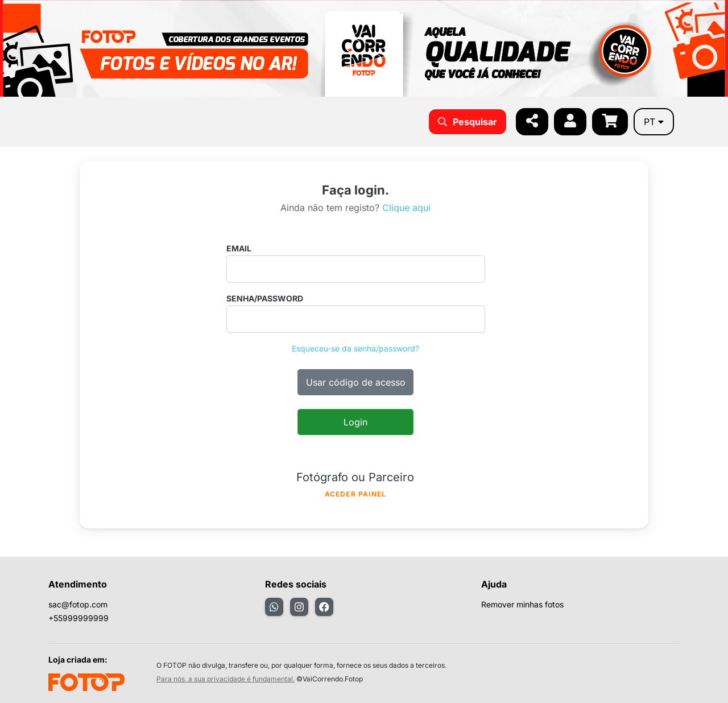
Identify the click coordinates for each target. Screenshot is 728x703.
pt (654, 122)
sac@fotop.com (78, 604)
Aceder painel (356, 494)
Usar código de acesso (356, 382)
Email (239, 248)
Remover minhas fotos (522, 604)
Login (355, 422)
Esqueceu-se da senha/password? (355, 348)
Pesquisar (468, 122)
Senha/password (265, 298)
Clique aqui (406, 208)
